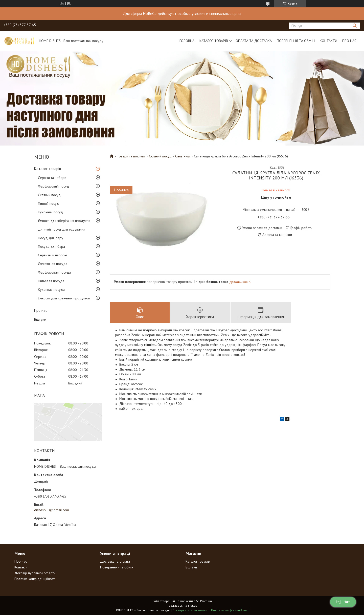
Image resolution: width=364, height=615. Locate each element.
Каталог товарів (214, 41)
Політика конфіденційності (35, 579)
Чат (343, 602)
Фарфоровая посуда (54, 272)
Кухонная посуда (51, 290)
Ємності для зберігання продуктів (64, 221)
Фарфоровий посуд (53, 186)
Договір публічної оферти (35, 573)
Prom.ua (206, 601)
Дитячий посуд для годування (62, 229)
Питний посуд (48, 203)
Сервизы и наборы (52, 255)
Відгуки (40, 319)
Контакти (328, 41)
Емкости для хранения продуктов (64, 298)
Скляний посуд (49, 195)
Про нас (349, 41)
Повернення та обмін (296, 41)
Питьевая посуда (51, 281)
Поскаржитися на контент (191, 610)
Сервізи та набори (52, 178)
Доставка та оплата (115, 561)
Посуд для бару (51, 238)
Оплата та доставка (254, 41)
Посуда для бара (51, 247)
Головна (187, 41)
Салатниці (183, 156)
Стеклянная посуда (53, 264)
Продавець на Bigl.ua (182, 606)
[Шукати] (355, 26)
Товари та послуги (131, 156)
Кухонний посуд (50, 212)
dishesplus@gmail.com (52, 510)
